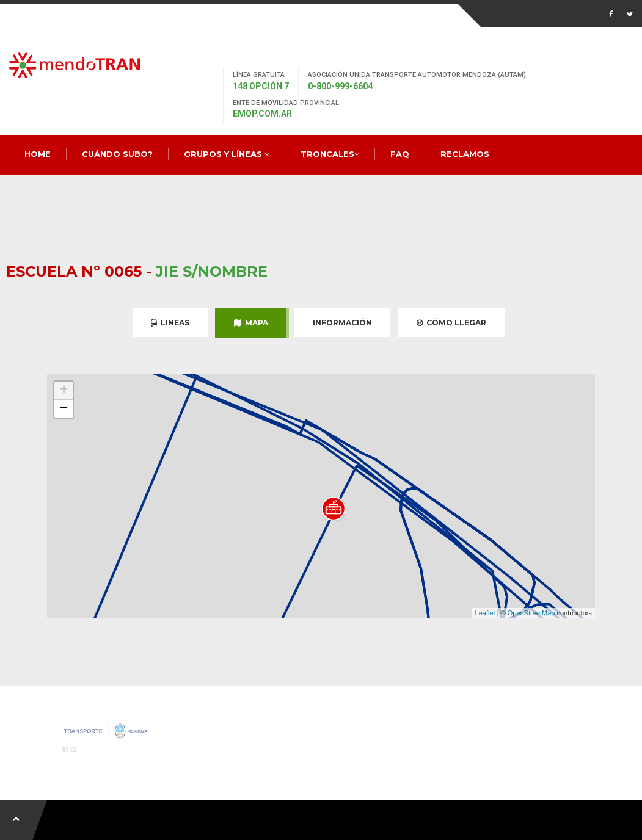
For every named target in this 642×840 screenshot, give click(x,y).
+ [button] (64, 391)
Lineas (170, 323)
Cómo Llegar (451, 323)
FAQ (400, 154)
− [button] (64, 409)
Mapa (251, 323)
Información (342, 323)
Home (38, 154)
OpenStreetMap (531, 613)
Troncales (330, 154)
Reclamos (465, 154)
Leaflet (485, 613)
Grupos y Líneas (227, 154)
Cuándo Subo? (117, 154)
